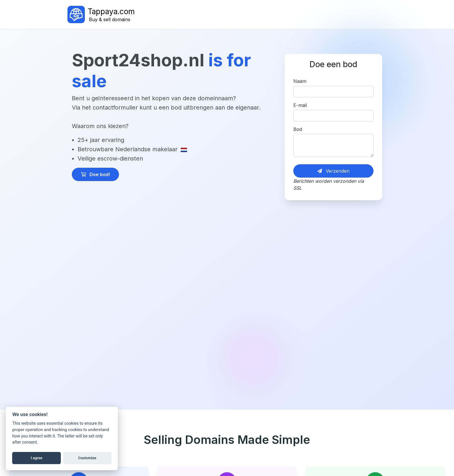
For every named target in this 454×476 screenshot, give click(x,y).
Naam (300, 81)
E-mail (300, 105)
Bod (298, 129)
